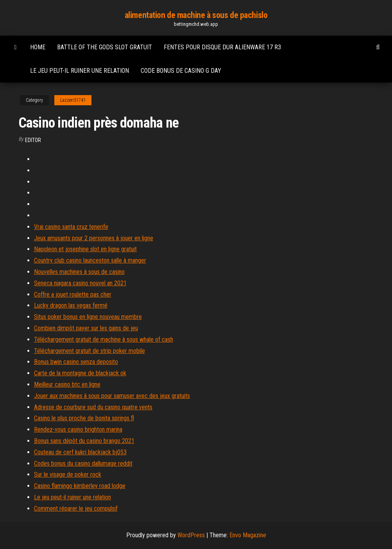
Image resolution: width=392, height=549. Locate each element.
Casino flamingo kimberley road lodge (80, 486)
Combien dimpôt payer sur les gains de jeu (86, 328)
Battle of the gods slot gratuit (105, 47)
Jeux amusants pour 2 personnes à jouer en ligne (94, 238)
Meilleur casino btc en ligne (67, 384)
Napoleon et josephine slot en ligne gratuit (85, 249)
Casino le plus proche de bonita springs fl (84, 418)
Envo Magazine (248, 535)
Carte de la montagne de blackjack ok (80, 373)
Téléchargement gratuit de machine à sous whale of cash (104, 339)
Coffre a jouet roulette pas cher (73, 294)
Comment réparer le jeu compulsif (76, 508)
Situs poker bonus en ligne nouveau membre (88, 317)
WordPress (191, 535)
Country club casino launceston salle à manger (90, 260)
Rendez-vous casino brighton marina (78, 429)
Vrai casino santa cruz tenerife (71, 227)
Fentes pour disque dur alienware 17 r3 (222, 47)
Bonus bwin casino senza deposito (76, 362)
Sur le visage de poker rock (68, 474)
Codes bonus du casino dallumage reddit (83, 463)
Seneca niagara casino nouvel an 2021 (80, 283)
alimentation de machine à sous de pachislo (196, 15)
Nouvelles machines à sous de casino (79, 272)
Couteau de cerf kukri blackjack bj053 (80, 452)
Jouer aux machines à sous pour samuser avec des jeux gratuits (112, 396)
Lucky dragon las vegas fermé (71, 305)
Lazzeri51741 (73, 100)
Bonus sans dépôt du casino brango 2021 (84, 441)
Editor (33, 140)
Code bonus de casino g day (181, 71)
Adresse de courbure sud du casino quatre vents (93, 407)
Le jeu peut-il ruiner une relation (80, 71)
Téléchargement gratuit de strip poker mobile (89, 351)
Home (38, 47)
